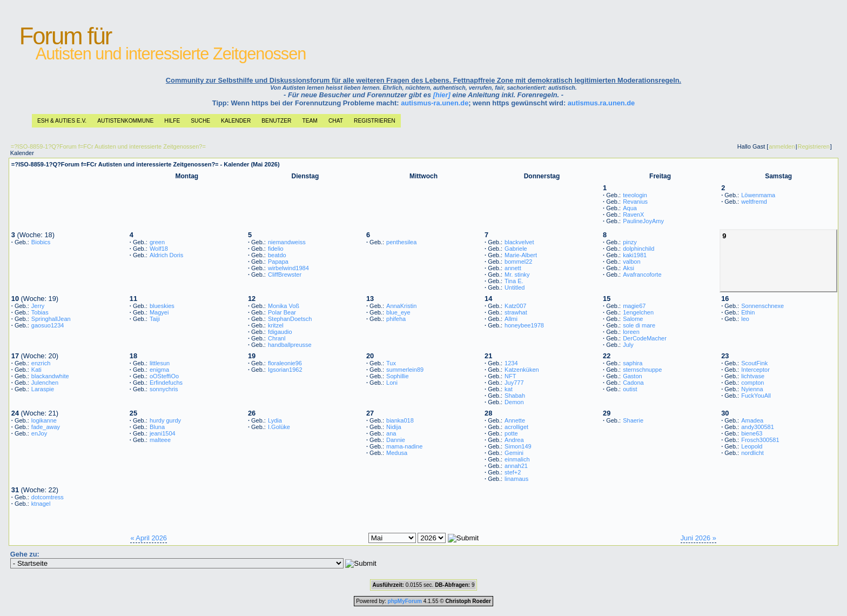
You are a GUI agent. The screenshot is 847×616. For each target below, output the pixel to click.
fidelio (276, 249)
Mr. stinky (517, 274)
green (157, 242)
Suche (200, 121)
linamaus (516, 479)
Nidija (394, 427)
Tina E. (514, 281)
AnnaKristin (401, 306)
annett (513, 268)
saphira (633, 363)
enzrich (41, 363)
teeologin (635, 195)
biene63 (752, 433)
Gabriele (516, 249)
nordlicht (752, 453)
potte (511, 433)
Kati (36, 370)
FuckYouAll (756, 396)
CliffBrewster (285, 274)
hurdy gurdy (165, 420)
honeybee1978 (524, 325)
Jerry (38, 306)
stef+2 (513, 472)
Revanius (635, 202)
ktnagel (41, 504)
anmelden (782, 146)
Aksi (628, 268)
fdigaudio (280, 332)
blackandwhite (50, 376)
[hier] (442, 95)
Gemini (514, 453)
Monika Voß (284, 306)
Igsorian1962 (285, 370)
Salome (633, 319)
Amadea (752, 420)
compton (752, 383)
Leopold (752, 446)
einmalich (517, 459)
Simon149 (518, 446)
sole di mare (639, 325)
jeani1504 (163, 433)
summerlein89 (405, 370)
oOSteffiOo (164, 376)
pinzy (630, 242)
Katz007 (515, 306)
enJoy (39, 433)
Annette (515, 420)
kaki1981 (635, 255)
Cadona (633, 383)
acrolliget (516, 427)
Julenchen (45, 383)
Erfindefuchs (166, 383)
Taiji (155, 319)
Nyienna (752, 389)
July (628, 345)
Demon (514, 402)
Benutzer (276, 121)
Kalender (236, 121)
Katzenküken (522, 370)
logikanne (44, 420)
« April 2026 (149, 538)
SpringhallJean (51, 319)
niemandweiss (287, 242)
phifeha (396, 319)
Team (310, 121)
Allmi (511, 319)
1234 (511, 363)
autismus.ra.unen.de (601, 103)
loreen (631, 332)
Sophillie (398, 376)
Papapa (278, 262)
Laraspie (43, 389)
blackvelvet (519, 242)
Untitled (515, 287)
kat (509, 389)
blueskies (162, 306)
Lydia (275, 420)
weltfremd (754, 202)
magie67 (634, 306)
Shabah (515, 396)
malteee (160, 440)
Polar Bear (282, 312)
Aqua (630, 208)
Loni (392, 383)
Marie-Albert (521, 255)
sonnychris (164, 389)
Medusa (397, 453)
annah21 (516, 466)
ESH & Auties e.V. (62, 121)
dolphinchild (638, 249)
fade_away (46, 427)
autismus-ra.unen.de (435, 103)
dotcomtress (48, 497)
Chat (336, 121)
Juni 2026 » (698, 538)
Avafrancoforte (642, 274)
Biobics (41, 242)
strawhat (516, 312)
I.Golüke (279, 427)
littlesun (160, 363)
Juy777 (514, 383)
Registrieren (375, 121)
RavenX (633, 215)
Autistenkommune (125, 121)
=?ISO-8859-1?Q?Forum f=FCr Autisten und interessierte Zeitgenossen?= (108, 146)
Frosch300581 (760, 440)
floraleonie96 (285, 363)
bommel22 (518, 262)
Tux (391, 363)
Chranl (277, 338)
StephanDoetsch (290, 319)
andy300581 (758, 427)
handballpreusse (290, 345)
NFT (510, 376)
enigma (159, 370)
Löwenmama (758, 195)
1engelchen (638, 312)
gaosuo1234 (48, 325)
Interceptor (755, 370)
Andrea (514, 440)
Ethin (748, 312)
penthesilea (401, 242)
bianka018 (400, 420)
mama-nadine (404, 446)
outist (630, 389)
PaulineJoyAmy (643, 221)
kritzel (276, 325)
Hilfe (172, 121)
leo (745, 319)
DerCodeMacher (645, 338)
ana (391, 433)
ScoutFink (754, 363)
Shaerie (633, 420)
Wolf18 (159, 249)
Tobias (40, 312)
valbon (631, 262)
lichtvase (753, 376)
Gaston (632, 376)
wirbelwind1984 (288, 268)
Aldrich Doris (166, 255)
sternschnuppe (642, 370)
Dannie (396, 440)
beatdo (277, 255)
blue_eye (398, 312)
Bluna (157, 427)
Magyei (159, 312)
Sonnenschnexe (762, 306)
